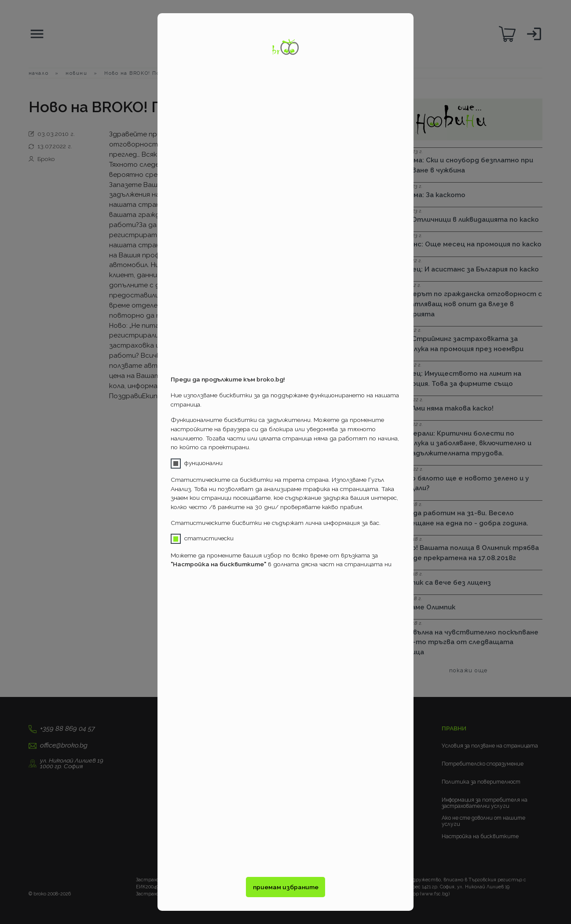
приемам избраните (286, 887)
